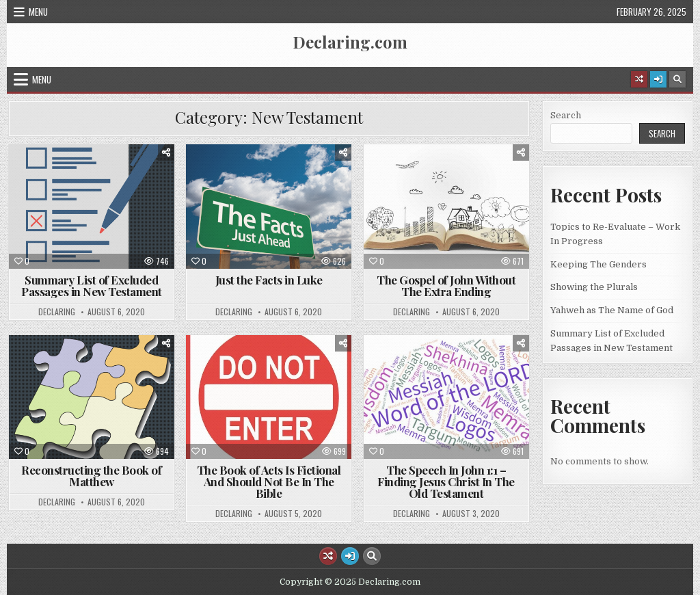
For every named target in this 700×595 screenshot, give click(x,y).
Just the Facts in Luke (269, 280)
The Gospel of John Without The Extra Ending (446, 286)
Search (566, 115)
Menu (38, 12)
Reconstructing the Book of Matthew (91, 476)
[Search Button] (677, 79)
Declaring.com (350, 42)
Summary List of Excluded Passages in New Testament (92, 286)
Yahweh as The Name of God (612, 310)
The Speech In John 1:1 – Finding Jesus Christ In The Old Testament (446, 481)
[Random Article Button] (639, 79)
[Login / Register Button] (658, 79)
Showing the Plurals (594, 287)
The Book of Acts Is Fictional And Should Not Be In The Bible (269, 481)
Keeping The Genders (598, 264)
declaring (57, 312)
